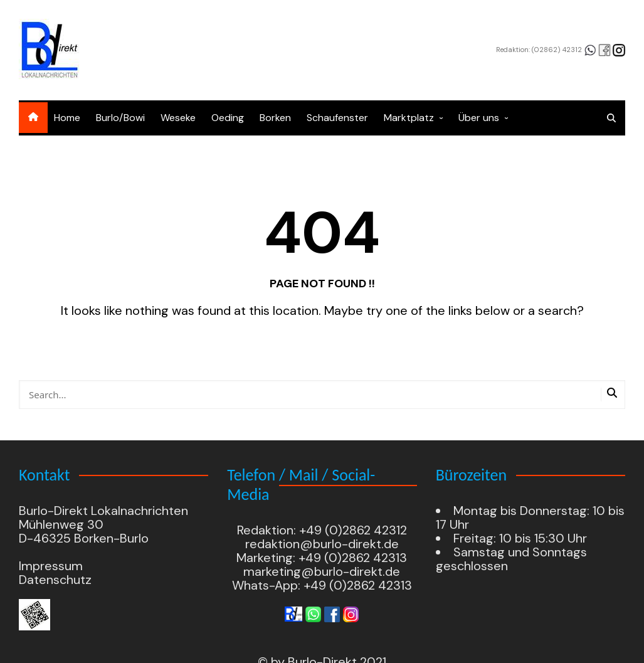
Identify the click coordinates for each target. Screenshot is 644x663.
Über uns (479, 118)
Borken (275, 118)
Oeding (228, 118)
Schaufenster (337, 118)
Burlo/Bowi (120, 118)
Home (67, 118)
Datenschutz (55, 580)
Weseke (178, 118)
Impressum (51, 566)
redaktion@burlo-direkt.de (322, 544)
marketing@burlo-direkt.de (322, 571)
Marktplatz (409, 118)
